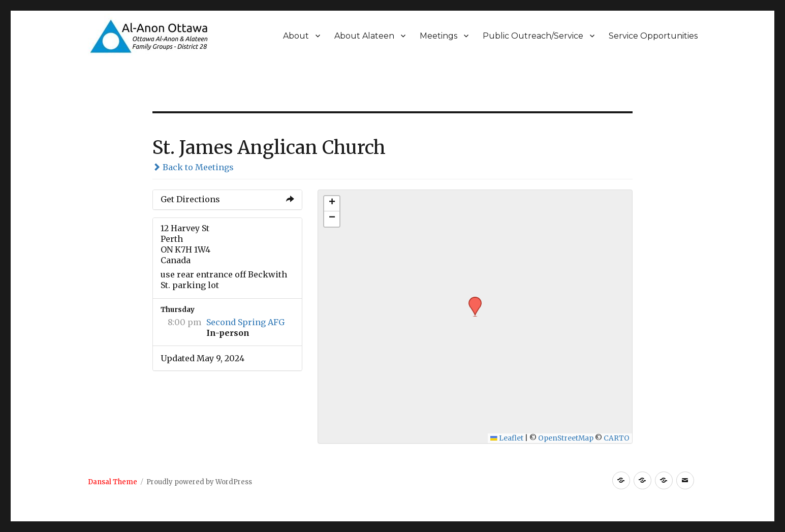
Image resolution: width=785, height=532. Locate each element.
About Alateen (364, 36)
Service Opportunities (653, 36)
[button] (472, 300)
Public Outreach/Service (533, 36)
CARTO (617, 438)
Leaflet (507, 438)
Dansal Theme (113, 482)
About (296, 36)
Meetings (438, 36)
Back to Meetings (193, 167)
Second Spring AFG (245, 322)
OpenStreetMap (566, 438)
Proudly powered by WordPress (199, 482)
